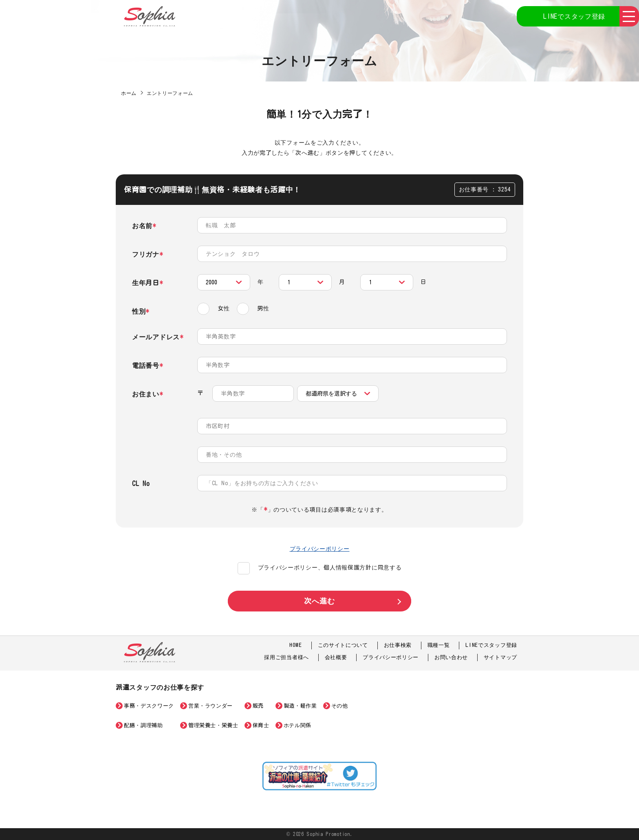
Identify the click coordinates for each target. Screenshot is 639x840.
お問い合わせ (451, 657)
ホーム (129, 93)
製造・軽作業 (300, 706)
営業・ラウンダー (210, 706)
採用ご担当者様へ (286, 657)
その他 (340, 706)
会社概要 (336, 657)
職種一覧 (439, 645)
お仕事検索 (398, 645)
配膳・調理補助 (143, 725)
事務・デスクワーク (149, 706)
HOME (296, 645)
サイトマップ (500, 657)
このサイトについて (343, 645)
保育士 (261, 725)
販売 (258, 706)
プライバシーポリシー (320, 549)
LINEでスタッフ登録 (574, 16)
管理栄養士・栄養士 (213, 725)
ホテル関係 (297, 725)
